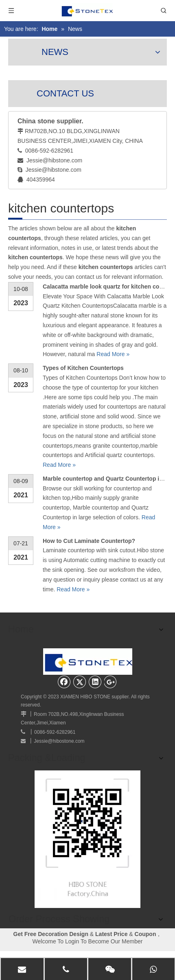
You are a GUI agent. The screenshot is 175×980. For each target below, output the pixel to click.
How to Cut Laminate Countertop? (89, 541)
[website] (87, 836)
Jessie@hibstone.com (54, 160)
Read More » (113, 354)
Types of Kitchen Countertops (83, 368)
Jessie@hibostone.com (59, 739)
